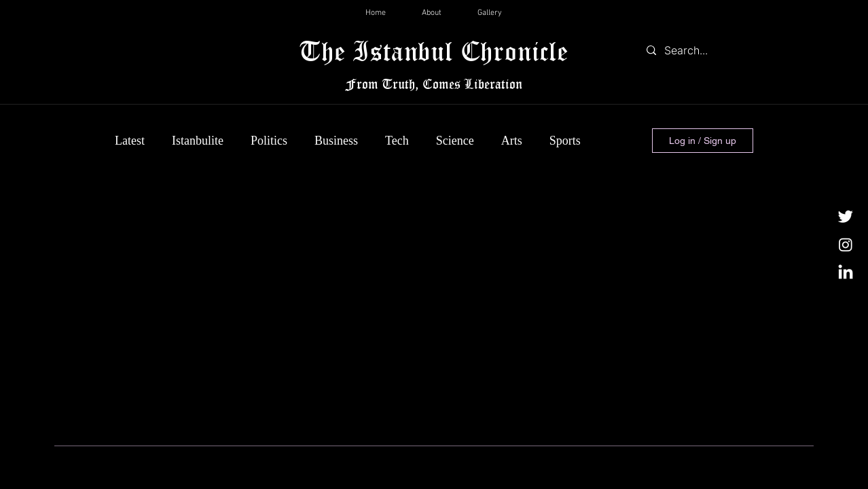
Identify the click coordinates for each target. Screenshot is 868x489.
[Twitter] (846, 216)
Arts (512, 141)
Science (455, 141)
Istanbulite (198, 141)
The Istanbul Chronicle (434, 51)
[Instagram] (846, 244)
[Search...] (697, 50)
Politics (269, 141)
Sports (565, 141)
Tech (397, 141)
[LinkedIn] (846, 273)
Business (336, 141)
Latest (130, 141)
